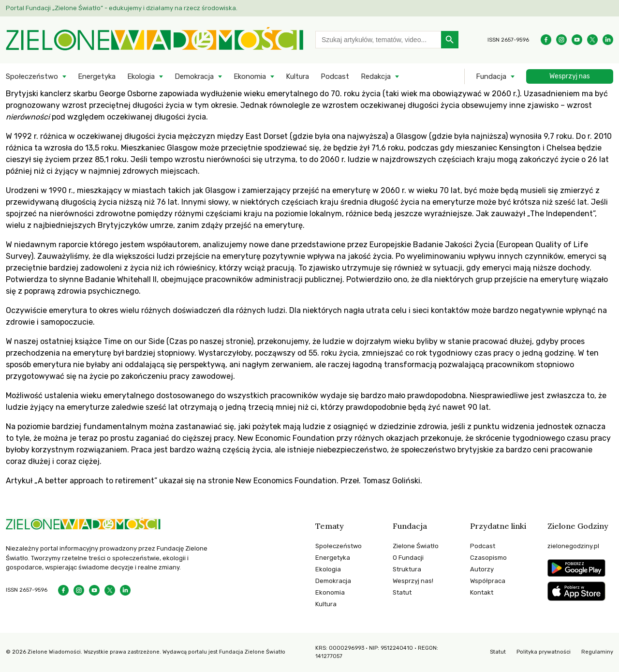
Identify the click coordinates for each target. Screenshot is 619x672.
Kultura (297, 76)
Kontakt (482, 592)
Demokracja (194, 76)
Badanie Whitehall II (121, 279)
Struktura (407, 569)
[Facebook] (546, 40)
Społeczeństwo (32, 76)
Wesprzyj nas (570, 76)
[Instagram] (561, 40)
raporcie (73, 245)
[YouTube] (577, 40)
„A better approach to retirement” (96, 481)
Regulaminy (597, 652)
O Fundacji (408, 558)
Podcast (335, 76)
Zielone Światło (416, 546)
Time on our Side (134, 341)
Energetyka (97, 76)
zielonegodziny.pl (573, 546)
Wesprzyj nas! (413, 581)
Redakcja (376, 76)
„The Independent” (561, 214)
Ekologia (141, 76)
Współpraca (488, 581)
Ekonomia (250, 76)
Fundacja (491, 76)
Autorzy (482, 569)
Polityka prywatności (544, 652)
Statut (402, 592)
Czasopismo (488, 558)
